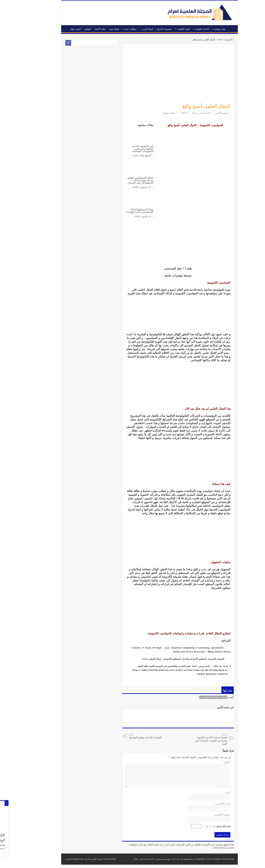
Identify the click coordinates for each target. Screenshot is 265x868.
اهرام (51, 859)
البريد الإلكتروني (205, 804)
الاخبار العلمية (185, 29)
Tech (203, 40)
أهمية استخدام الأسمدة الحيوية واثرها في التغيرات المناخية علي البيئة (193, 739)
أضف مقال (58, 29)
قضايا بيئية (97, 29)
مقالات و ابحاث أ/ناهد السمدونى (196, 697)
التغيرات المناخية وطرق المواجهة (129, 736)
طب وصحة (203, 29)
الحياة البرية (130, 29)
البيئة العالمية (167, 29)
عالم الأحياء (83, 29)
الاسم (210, 793)
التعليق (209, 762)
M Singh (140, 648)
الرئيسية (215, 29)
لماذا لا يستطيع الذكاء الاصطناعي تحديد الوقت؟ (123, 211)
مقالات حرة (114, 29)
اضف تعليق (152, 113)
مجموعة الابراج (147, 29)
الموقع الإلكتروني (206, 815)
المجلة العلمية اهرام (77, 859)
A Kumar (119, 648)
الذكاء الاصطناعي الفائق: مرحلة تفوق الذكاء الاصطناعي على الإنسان (123, 180)
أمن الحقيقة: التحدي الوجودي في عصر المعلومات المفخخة (126, 149)
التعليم (71, 29)
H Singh (130, 648)
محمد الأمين (205, 113)
